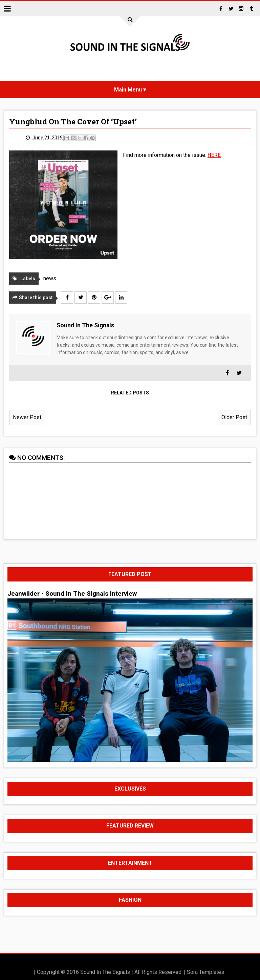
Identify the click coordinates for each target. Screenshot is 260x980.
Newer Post (27, 417)
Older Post (234, 417)
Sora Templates (205, 972)
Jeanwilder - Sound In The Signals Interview (72, 594)
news (50, 278)
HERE (214, 155)
